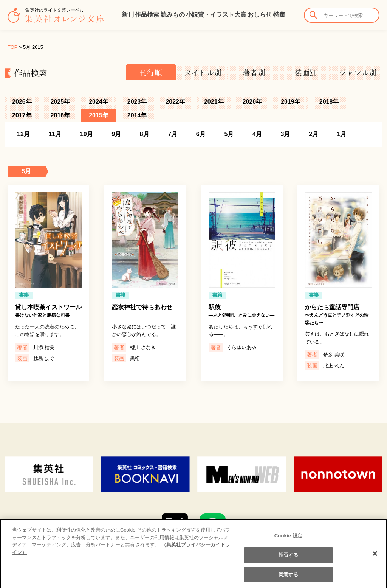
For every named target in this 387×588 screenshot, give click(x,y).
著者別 (254, 73)
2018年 (329, 102)
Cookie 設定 (288, 542)
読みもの (173, 15)
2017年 (22, 115)
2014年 (137, 115)
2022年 (175, 102)
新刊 (128, 15)
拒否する (289, 561)
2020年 (252, 102)
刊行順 (151, 73)
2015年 (99, 115)
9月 (116, 134)
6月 (201, 134)
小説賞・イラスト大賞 (216, 15)
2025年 (60, 102)
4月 (257, 134)
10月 (87, 134)
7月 (173, 134)
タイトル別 (203, 73)
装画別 (306, 73)
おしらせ (260, 15)
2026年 (22, 102)
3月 (285, 134)
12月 (23, 134)
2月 (313, 134)
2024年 (99, 102)
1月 (342, 134)
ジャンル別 (358, 73)
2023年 (137, 102)
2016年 (60, 115)
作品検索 (147, 15)
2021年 (214, 102)
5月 (229, 134)
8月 (145, 134)
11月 (55, 134)
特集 (279, 15)
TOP (12, 47)
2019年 (291, 102)
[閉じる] (375, 560)
